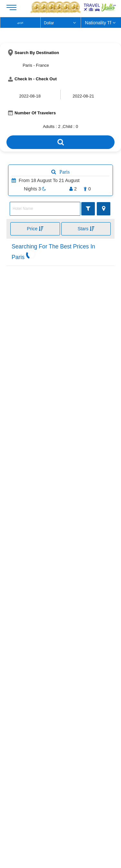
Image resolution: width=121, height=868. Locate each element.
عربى (20, 23)
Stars (86, 229)
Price (35, 229)
